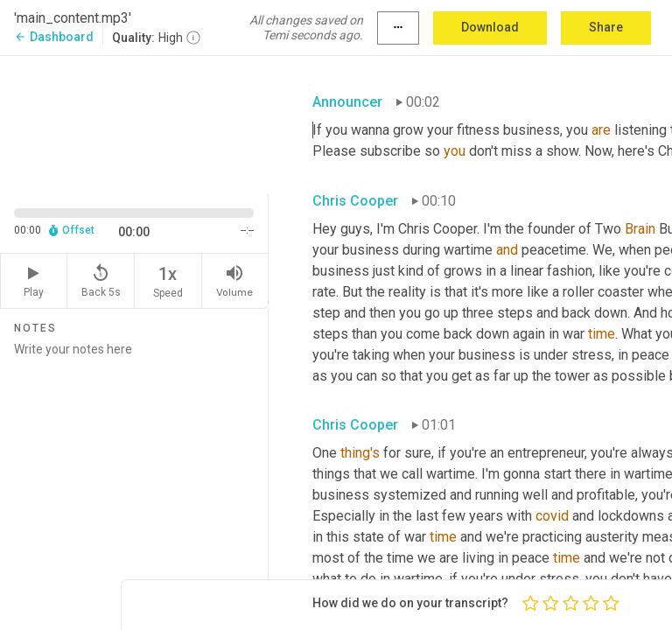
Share (606, 27)
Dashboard (54, 37)
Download (490, 27)
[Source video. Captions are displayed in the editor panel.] (134, 123)
